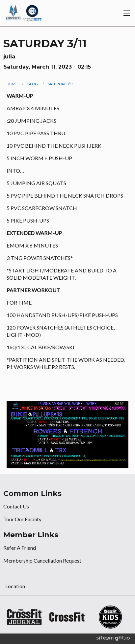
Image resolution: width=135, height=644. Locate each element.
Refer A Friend (20, 548)
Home (12, 84)
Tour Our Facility (22, 519)
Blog (33, 84)
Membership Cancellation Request (42, 560)
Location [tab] (15, 586)
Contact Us (16, 506)
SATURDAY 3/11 (61, 84)
